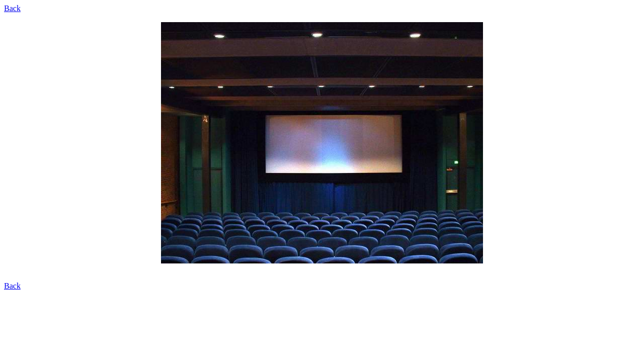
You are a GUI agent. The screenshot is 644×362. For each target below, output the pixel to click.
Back (12, 8)
